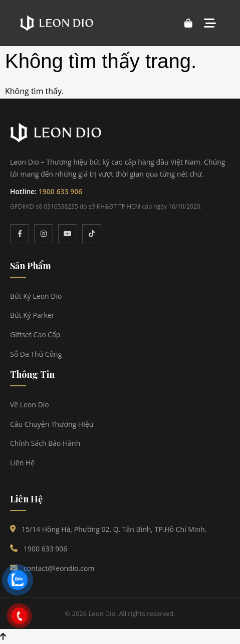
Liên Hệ (22, 463)
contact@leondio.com (59, 568)
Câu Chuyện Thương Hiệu (52, 424)
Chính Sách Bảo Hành (45, 443)
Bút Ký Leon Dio (36, 296)
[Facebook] (20, 234)
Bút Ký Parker (32, 315)
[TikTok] (92, 234)
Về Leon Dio (30, 405)
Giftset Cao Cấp (35, 335)
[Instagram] (44, 234)
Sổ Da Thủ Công (36, 354)
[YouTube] (68, 234)
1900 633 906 (60, 191)
